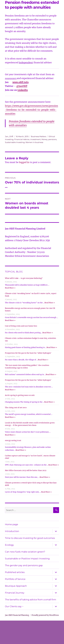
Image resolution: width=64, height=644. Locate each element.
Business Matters (39, 136)
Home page (12, 524)
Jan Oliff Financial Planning (17, 615)
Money (45, 139)
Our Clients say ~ (14, 606)
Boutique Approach (16, 586)
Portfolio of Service (15, 579)
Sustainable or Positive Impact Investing (27, 559)
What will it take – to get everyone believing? (24, 278)
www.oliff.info (21, 82)
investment (35, 139)
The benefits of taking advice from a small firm (31, 600)
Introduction (12, 531)
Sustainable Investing (15, 142)
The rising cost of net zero (16, 408)
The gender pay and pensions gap (24, 565)
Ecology (9, 545)
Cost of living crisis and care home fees (21, 326)
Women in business (34, 142)
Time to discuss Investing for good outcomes (30, 538)
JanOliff (23, 86)
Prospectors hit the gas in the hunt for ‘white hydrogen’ (28, 353)
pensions (52, 139)
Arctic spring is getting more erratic (20, 395)
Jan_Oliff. (9, 136)
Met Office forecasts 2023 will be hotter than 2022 (26, 470)
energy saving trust (13, 440)
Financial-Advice (22, 139)
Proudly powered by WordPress (45, 615)
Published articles (15, 572)
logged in (24, 162)
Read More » (10, 288)
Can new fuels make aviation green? (25, 552)
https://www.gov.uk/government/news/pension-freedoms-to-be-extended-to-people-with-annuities (32, 110)
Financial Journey (15, 593)
